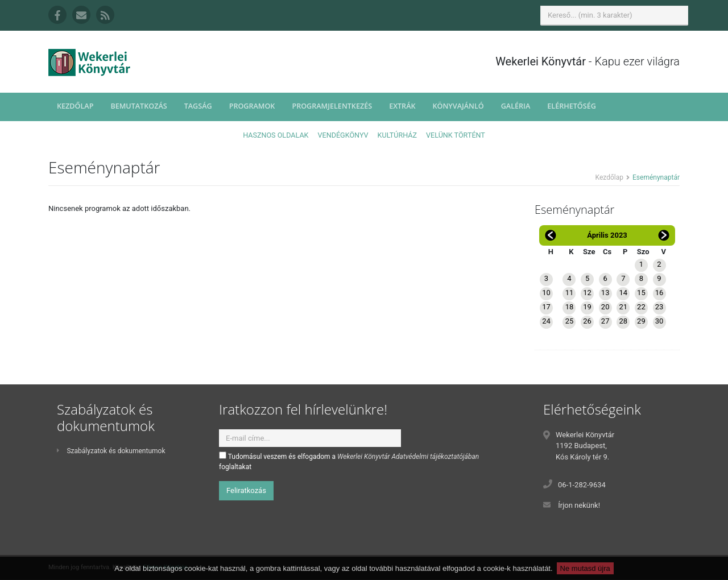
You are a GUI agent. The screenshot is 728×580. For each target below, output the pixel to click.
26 (587, 321)
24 (546, 321)
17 (546, 307)
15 (641, 293)
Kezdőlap (75, 106)
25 (570, 321)
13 (605, 293)
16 (659, 293)
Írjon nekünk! (579, 505)
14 (623, 293)
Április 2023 (607, 235)
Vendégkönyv (343, 135)
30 (659, 321)
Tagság (198, 106)
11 (570, 293)
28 (623, 321)
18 (570, 307)
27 (605, 321)
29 (641, 321)
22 (641, 307)
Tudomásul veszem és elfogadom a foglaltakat (349, 461)
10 (546, 293)
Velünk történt (456, 135)
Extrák (402, 106)
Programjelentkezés (332, 106)
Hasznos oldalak (276, 135)
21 (623, 307)
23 (659, 307)
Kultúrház (397, 135)
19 (587, 307)
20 (605, 307)
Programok (252, 106)
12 (587, 293)
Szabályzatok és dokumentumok (111, 451)
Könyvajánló (458, 106)
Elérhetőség (572, 106)
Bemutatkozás (138, 106)
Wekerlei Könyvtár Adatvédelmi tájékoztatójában (408, 457)
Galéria (516, 106)
